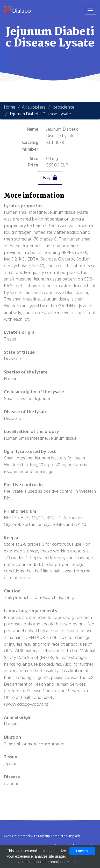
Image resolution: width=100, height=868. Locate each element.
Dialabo (17, 11)
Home (10, 107)
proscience (64, 107)
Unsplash (73, 836)
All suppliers (34, 107)
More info (74, 862)
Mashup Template (52, 836)
